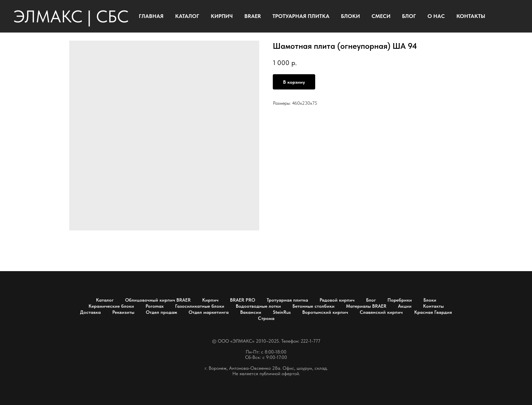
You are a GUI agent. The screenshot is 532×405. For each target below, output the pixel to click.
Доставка (90, 312)
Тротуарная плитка (287, 300)
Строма (266, 318)
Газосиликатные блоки (200, 306)
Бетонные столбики (313, 306)
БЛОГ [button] (409, 16)
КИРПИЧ (222, 16)
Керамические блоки (111, 306)
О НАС (436, 16)
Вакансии (251, 312)
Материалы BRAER (366, 306)
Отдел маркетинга (209, 312)
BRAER (253, 16)
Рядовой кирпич (337, 300)
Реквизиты (123, 312)
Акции (405, 306)
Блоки (430, 300)
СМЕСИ (381, 16)
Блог (371, 300)
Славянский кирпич (381, 312)
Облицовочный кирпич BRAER (158, 300)
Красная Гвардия (433, 312)
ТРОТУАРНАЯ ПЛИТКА (301, 16)
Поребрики (400, 300)
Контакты (433, 306)
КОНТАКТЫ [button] (471, 16)
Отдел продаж (161, 312)
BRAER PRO (243, 300)
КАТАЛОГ (187, 16)
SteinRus (282, 312)
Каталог (105, 300)
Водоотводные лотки (258, 306)
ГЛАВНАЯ (151, 16)
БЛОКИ (350, 16)
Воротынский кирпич (325, 312)
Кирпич (210, 300)
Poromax (155, 306)
